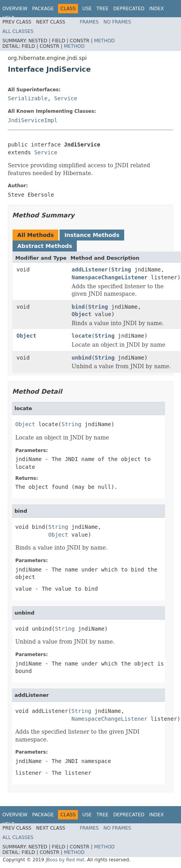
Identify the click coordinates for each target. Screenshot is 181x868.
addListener (90, 269)
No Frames (117, 22)
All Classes (18, 31)
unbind (82, 358)
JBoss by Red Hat (65, 860)
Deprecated (129, 9)
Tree (102, 9)
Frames (89, 22)
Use (87, 9)
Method (104, 41)
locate (82, 336)
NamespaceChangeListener (110, 277)
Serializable (28, 98)
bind (78, 307)
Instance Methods (92, 235)
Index (157, 9)
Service (66, 98)
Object (82, 314)
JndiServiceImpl (33, 120)
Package (43, 9)
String (121, 269)
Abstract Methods (45, 246)
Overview (15, 9)
